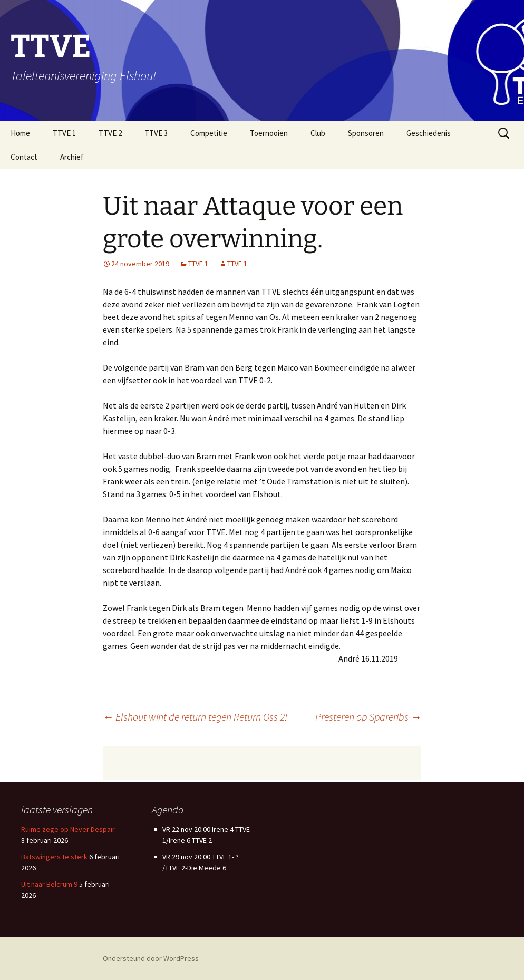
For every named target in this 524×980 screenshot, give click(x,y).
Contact (24, 157)
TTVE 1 (64, 133)
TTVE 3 (156, 133)
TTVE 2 (110, 133)
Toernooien (269, 133)
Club (318, 133)
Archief (72, 157)
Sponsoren (366, 133)
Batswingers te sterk (54, 857)
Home (20, 133)
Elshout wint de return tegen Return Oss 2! (195, 717)
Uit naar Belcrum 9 (49, 884)
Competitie (209, 133)
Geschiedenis (429, 133)
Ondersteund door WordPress (151, 958)
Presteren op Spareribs (368, 717)
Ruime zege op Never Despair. (69, 829)
